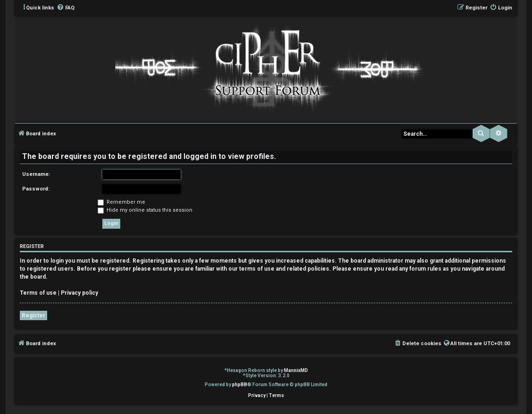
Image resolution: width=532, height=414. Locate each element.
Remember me (121, 202)
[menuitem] (66, 8)
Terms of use (38, 293)
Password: (36, 189)
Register (33, 315)
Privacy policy (79, 293)
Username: (36, 174)
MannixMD (296, 370)
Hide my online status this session (145, 210)
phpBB (240, 385)
